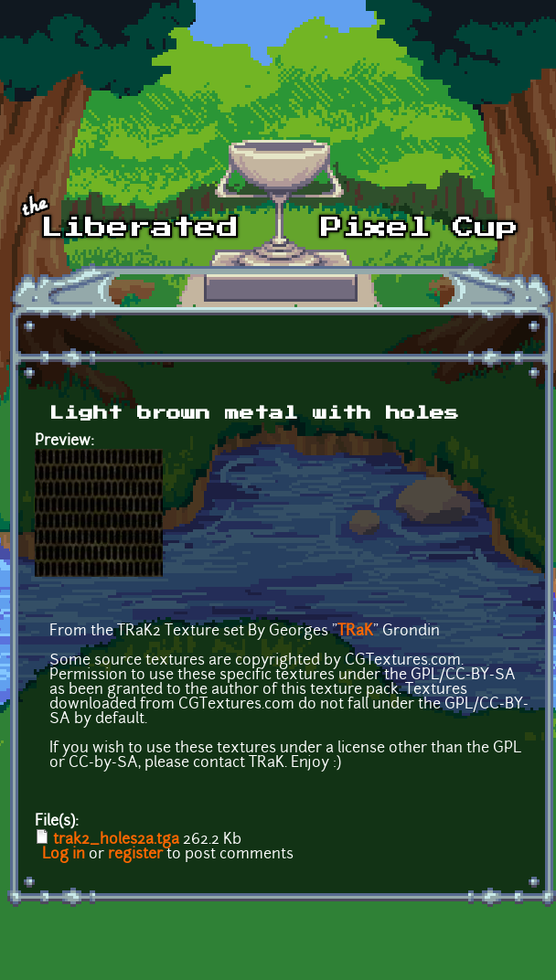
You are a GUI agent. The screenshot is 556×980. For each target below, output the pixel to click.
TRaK (355, 632)
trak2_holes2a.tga (116, 840)
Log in (64, 855)
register (135, 855)
